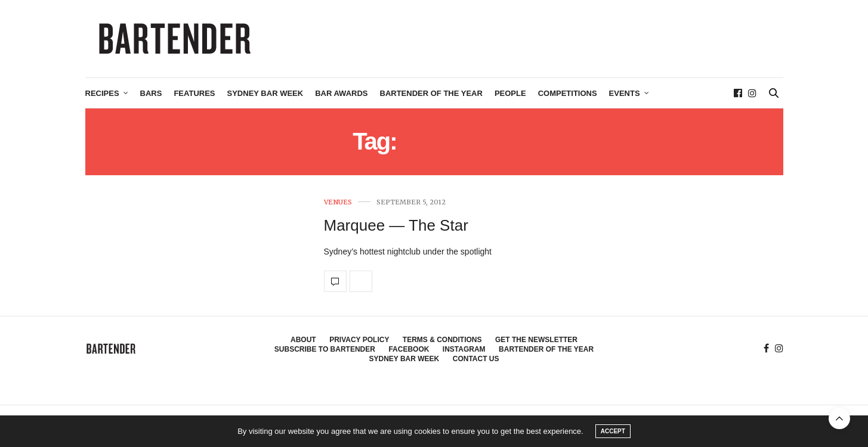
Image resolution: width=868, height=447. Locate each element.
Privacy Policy (359, 340)
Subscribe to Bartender (325, 349)
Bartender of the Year (431, 93)
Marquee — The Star (396, 225)
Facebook (409, 349)
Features (194, 93)
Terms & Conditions (442, 340)
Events (625, 93)
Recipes (102, 93)
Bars (151, 93)
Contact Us (476, 359)
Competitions (568, 93)
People (510, 93)
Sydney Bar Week (265, 93)
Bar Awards (341, 93)
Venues (338, 202)
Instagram (464, 349)
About (303, 340)
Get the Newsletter (536, 340)
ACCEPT (613, 431)
